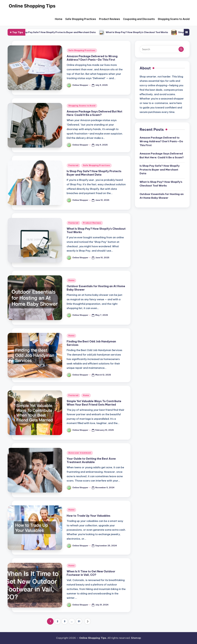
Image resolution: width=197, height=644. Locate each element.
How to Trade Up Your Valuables (89, 516)
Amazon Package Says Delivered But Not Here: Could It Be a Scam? (94, 113)
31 (79, 621)
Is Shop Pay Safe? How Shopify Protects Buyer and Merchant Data (63, 32)
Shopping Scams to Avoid (82, 106)
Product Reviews (92, 223)
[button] (88, 621)
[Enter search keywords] (162, 49)
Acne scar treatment (80, 453)
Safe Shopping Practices (82, 50)
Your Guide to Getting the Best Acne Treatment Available (91, 460)
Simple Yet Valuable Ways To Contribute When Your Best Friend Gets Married (94, 403)
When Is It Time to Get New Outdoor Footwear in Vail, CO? (91, 573)
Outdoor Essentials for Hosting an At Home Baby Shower (162, 196)
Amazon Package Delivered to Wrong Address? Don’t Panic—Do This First (92, 58)
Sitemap (136, 638)
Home (71, 280)
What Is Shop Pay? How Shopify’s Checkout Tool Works (142, 32)
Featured (73, 165)
